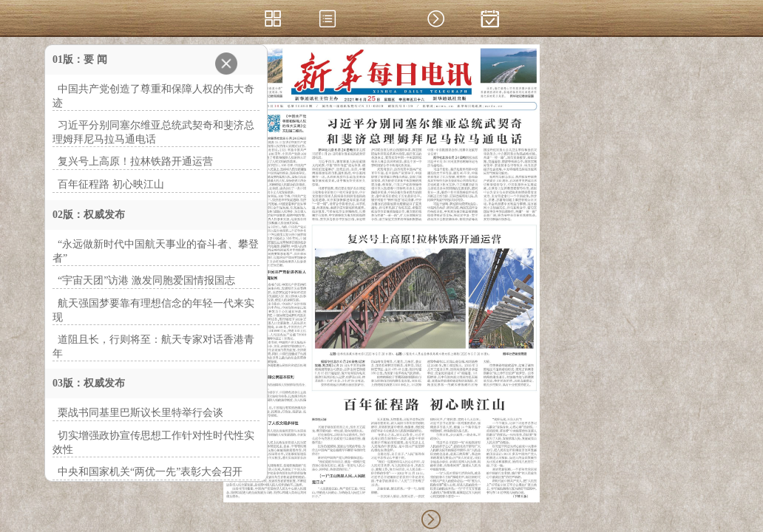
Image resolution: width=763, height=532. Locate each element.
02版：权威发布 (89, 215)
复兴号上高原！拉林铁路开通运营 (135, 161)
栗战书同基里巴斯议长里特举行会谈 (140, 413)
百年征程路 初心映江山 (111, 184)
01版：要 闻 (80, 59)
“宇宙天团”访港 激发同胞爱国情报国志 (146, 280)
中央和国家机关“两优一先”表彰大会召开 (150, 472)
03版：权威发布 (89, 383)
